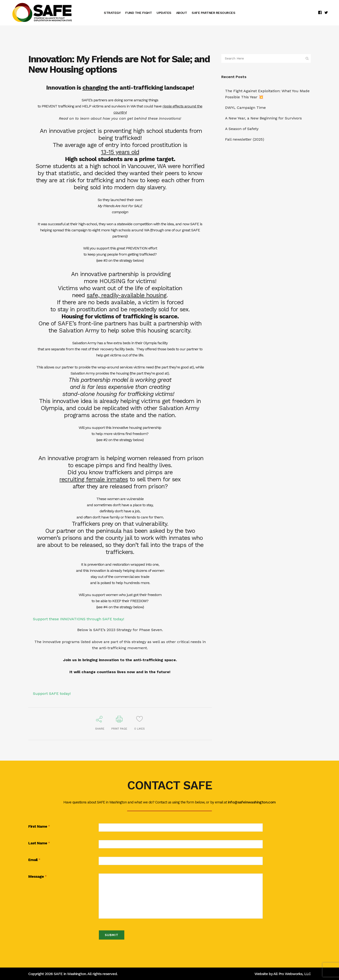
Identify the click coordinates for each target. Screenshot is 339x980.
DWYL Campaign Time (245, 108)
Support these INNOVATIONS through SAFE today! (79, 619)
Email (34, 860)
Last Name (39, 843)
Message (37, 877)
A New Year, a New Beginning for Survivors (263, 118)
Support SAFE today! (52, 694)
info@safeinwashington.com (252, 802)
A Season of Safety (242, 129)
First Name (39, 827)
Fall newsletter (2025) (245, 139)
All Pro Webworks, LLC (292, 974)
